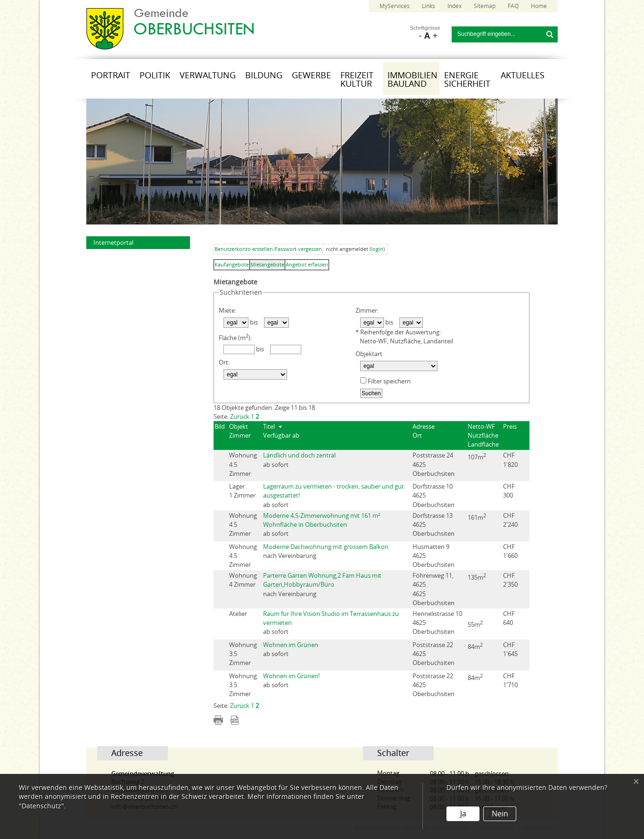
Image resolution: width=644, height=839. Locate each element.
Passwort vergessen (298, 249)
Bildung (264, 75)
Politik (155, 75)
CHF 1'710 (510, 681)
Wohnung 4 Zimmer (243, 580)
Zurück (240, 417)
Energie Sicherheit (467, 80)
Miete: (227, 311)
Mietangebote (267, 265)
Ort (417, 436)
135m (477, 586)
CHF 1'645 (510, 649)
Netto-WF (481, 427)
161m (477, 526)
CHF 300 (509, 491)
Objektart (369, 354)
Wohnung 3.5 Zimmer (243, 654)
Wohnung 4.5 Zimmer (243, 464)
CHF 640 (509, 618)
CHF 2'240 (510, 520)
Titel (269, 427)
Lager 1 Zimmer (242, 491)
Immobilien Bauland (413, 80)
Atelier (238, 618)
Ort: (224, 362)
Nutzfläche (483, 436)
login (377, 249)
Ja (463, 814)
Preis (510, 427)
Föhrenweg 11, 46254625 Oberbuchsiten (433, 589)
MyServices (395, 6)
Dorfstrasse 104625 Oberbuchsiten (433, 495)
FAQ (513, 6)
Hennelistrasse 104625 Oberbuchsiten (437, 623)
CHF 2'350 (510, 580)
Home (539, 6)
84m (475, 655)
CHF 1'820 (510, 460)
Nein (500, 814)
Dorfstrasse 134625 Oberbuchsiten (433, 525)
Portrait (111, 75)
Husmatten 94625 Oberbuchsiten (433, 556)
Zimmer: (367, 311)
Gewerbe (311, 75)
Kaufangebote (232, 265)
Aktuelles (523, 75)
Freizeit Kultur (357, 80)
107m (477, 466)
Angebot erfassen (307, 265)
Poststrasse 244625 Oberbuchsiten (433, 464)
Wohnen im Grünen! (291, 676)
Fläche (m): (235, 337)
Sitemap (485, 6)
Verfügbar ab (281, 436)
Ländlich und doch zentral (299, 455)
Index (454, 6)
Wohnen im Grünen (291, 645)
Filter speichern (385, 381)
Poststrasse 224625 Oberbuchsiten (433, 654)
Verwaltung (208, 75)
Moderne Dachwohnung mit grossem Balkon (326, 547)
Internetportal (113, 243)
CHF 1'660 (510, 551)
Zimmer (240, 436)
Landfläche (483, 444)
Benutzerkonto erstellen (244, 249)
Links (429, 6)
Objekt (239, 427)
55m (475, 624)
